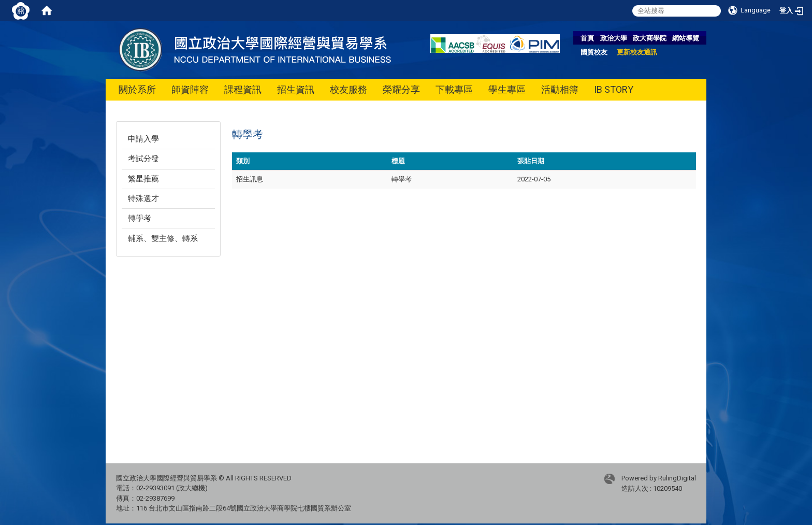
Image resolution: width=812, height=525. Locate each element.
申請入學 (143, 139)
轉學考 (140, 218)
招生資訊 (296, 89)
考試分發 (143, 159)
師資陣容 (190, 89)
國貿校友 (594, 52)
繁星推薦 (143, 179)
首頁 (587, 38)
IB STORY (614, 89)
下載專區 (454, 89)
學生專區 (507, 89)
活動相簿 (560, 89)
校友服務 (349, 89)
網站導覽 (686, 38)
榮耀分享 (401, 89)
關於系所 (137, 89)
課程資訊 (243, 89)
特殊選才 (143, 198)
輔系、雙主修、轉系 (163, 238)
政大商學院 (650, 38)
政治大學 (614, 38)
